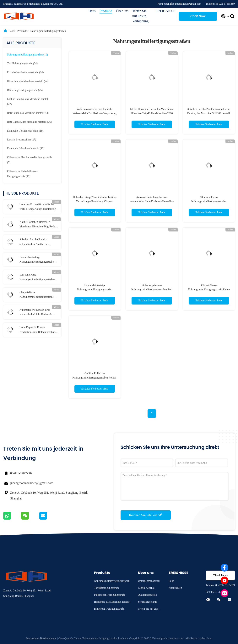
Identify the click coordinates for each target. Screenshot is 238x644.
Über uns (122, 11)
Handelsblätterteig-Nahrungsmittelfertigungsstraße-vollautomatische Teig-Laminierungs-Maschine (37, 260)
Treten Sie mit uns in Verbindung (140, 16)
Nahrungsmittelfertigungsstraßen (48, 31)
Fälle (171, 581)
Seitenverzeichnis (147, 602)
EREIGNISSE (165, 11)
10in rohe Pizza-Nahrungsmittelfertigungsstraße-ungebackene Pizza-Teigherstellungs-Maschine (37, 277)
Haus (92, 11)
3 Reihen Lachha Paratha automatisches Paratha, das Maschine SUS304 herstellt (34, 242)
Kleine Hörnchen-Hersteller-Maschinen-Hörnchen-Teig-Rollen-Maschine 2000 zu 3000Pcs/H (38, 225)
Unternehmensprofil (149, 581)
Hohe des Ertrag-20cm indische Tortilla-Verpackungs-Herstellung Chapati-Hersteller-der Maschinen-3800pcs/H (38, 207)
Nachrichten (175, 588)
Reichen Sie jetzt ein (146, 515)
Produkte (106, 11)
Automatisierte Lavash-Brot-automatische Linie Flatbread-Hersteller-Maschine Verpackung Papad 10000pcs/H (37, 313)
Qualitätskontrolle (148, 595)
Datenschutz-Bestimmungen (41, 638)
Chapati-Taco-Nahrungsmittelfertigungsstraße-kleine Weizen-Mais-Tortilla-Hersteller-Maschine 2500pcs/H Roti (37, 295)
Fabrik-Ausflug (146, 588)
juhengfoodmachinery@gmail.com (32, 483)
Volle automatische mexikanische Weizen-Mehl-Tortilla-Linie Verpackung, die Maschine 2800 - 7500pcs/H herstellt (95, 113)
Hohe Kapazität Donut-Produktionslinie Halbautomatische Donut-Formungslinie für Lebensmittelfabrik (38, 330)
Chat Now (198, 16)
